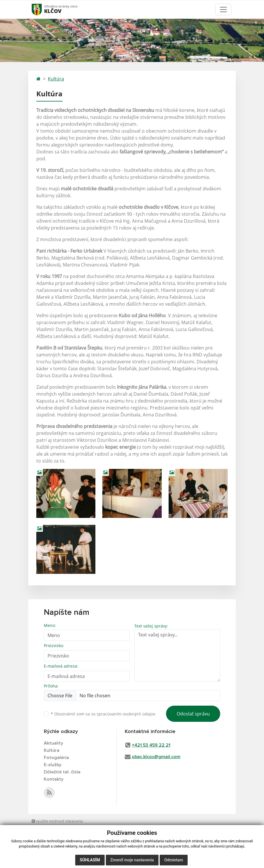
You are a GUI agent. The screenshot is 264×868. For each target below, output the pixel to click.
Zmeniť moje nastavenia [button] (132, 860)
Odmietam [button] (174, 860)
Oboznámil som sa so (103, 714)
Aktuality (53, 743)
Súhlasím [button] (90, 860)
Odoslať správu (193, 714)
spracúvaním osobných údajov (126, 714)
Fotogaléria (56, 758)
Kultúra (56, 79)
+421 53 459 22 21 (151, 745)
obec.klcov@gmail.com (156, 757)
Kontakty (54, 779)
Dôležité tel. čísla (62, 772)
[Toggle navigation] (223, 10)
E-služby (53, 765)
